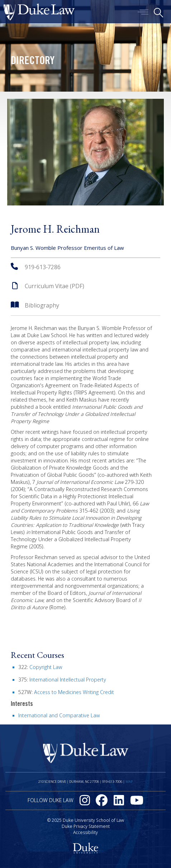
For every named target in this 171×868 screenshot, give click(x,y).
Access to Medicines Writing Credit (74, 692)
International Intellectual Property (68, 680)
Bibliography (42, 305)
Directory (33, 62)
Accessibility (85, 832)
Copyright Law (46, 667)
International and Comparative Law (59, 715)
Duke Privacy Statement (86, 826)
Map (129, 782)
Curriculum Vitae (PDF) (54, 286)
